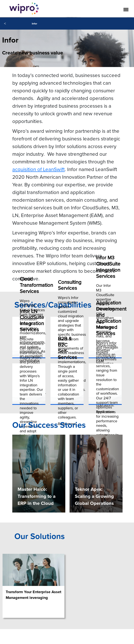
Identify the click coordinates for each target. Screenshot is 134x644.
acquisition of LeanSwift (38, 169)
